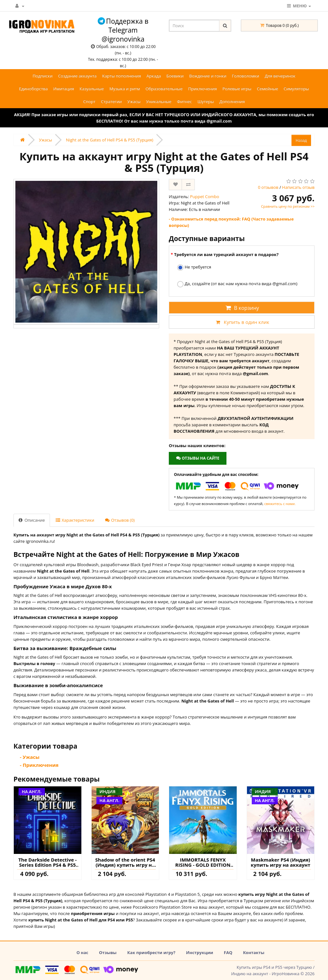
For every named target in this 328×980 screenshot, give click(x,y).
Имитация (64, 89)
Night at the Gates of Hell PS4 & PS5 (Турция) (110, 140)
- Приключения (39, 765)
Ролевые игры (237, 89)
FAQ (228, 952)
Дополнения (232, 101)
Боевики (175, 76)
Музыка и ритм (125, 89)
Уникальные (159, 101)
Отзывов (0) (120, 520)
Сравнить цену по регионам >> (288, 206)
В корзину (242, 308)
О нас (82, 952)
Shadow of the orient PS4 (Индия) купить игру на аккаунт (125, 862)
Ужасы (134, 101)
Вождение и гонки (208, 76)
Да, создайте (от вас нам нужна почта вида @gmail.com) (237, 284)
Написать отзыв (298, 187)
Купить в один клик (242, 322)
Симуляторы (296, 89)
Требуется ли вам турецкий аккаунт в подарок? (226, 254)
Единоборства (33, 89)
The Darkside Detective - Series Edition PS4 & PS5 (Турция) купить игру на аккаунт (48, 862)
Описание (32, 520)
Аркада (154, 76)
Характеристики (75, 520)
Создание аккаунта (77, 76)
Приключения (202, 89)
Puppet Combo (205, 197)
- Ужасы (30, 757)
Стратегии (111, 101)
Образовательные (164, 89)
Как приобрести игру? (151, 952)
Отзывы (108, 952)
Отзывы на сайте (197, 458)
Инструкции (200, 952)
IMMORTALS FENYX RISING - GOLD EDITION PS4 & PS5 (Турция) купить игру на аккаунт (203, 862)
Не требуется (194, 267)
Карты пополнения (122, 76)
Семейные (267, 89)
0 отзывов (268, 187)
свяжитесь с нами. (280, 504)
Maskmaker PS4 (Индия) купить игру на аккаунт (281, 862)
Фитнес (185, 101)
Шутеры (205, 101)
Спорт (89, 101)
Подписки (43, 76)
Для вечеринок (280, 76)
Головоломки (246, 76)
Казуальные (92, 89)
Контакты (254, 952)
